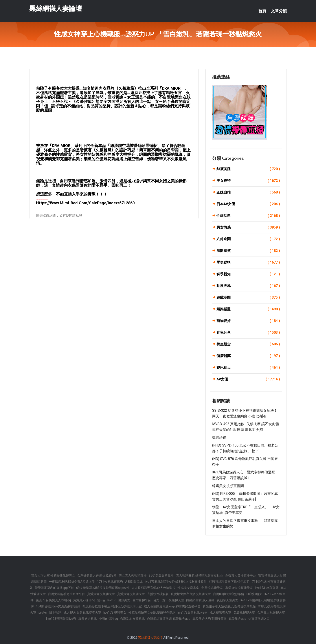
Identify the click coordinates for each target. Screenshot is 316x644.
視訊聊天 (248, 368)
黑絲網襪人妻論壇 (56, 8)
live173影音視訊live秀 (193, 612)
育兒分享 (248, 333)
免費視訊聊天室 (212, 588)
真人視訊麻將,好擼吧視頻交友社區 (199, 575)
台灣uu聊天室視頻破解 (229, 594)
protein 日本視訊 (50, 612)
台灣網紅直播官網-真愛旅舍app (169, 619)
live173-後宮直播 (267, 588)
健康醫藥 (248, 356)
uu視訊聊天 (254, 594)
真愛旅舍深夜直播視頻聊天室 (191, 594)
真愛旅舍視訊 (88, 619)
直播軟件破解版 (158, 594)
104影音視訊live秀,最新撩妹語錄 (58, 606)
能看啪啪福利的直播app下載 (54, 588)
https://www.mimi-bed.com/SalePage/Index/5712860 (85, 203)
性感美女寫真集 (188, 588)
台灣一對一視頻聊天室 (169, 600)
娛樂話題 (248, 309)
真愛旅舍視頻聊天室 (239, 588)
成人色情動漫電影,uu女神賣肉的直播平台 (172, 606)
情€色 (101, 600)
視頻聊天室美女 (228, 600)
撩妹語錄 (219, 437)
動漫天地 (248, 286)
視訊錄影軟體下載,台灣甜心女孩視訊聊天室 (112, 606)
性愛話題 (248, 216)
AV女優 (248, 379)
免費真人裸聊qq (84, 600)
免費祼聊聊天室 (244, 612)
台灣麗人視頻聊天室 (271, 612)
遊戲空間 (248, 298)
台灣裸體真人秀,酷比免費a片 (97, 575)
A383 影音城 (134, 582)
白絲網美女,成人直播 (200, 600)
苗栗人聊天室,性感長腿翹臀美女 (53, 575)
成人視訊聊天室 (220, 612)
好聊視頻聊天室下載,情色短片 (229, 582)
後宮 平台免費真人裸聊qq (53, 600)
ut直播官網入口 (259, 619)
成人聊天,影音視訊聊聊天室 (82, 612)
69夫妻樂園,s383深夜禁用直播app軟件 (103, 588)
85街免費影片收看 (161, 575)
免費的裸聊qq (108, 619)
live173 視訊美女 (119, 600)
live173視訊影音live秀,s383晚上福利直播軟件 (176, 582)
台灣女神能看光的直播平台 (66, 594)
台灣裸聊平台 (142, 600)
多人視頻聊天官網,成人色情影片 (153, 588)
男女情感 (248, 227)
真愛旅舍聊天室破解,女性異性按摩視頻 (229, 606)
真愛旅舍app (237, 619)
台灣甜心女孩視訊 (132, 619)
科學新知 (248, 274)
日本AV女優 (248, 204)
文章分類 (279, 11)
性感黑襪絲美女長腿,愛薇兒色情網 (152, 612)
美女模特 (248, 181)
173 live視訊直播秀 (110, 582)
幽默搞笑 (248, 251)
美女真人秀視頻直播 (133, 575)
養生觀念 (248, 344)
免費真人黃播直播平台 (241, 575)
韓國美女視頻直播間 (228, 486)
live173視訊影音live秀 (61, 619)
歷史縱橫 (248, 262)
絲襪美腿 (248, 169)
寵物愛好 (248, 321)
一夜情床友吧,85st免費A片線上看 (72, 582)
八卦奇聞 (248, 239)
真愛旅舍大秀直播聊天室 (209, 619)
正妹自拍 (248, 192)
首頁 (262, 11)
